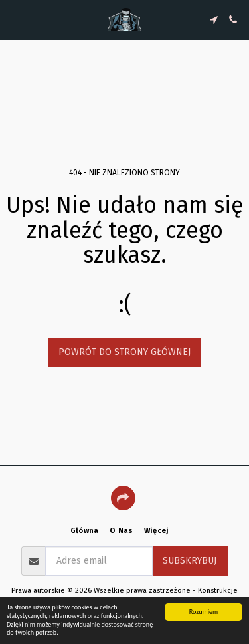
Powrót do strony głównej (124, 352)
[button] (15, 19)
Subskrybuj (190, 561)
